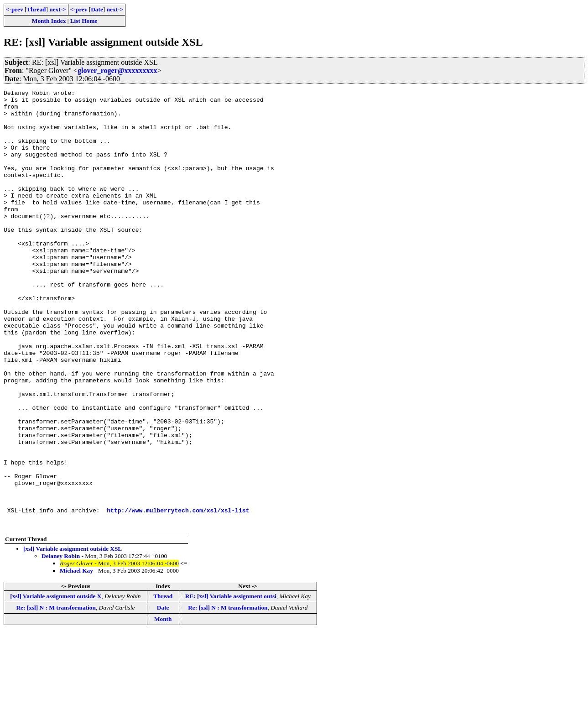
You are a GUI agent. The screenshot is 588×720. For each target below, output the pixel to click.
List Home (84, 21)
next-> (57, 9)
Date (97, 9)
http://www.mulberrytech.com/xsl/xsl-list (178, 595)
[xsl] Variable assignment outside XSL (73, 636)
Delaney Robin (61, 644)
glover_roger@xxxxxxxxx (117, 70)
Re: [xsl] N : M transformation (56, 695)
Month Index (49, 21)
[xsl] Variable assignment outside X (56, 684)
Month (163, 707)
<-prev (15, 9)
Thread (36, 9)
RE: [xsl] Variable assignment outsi (231, 684)
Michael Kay (76, 658)
